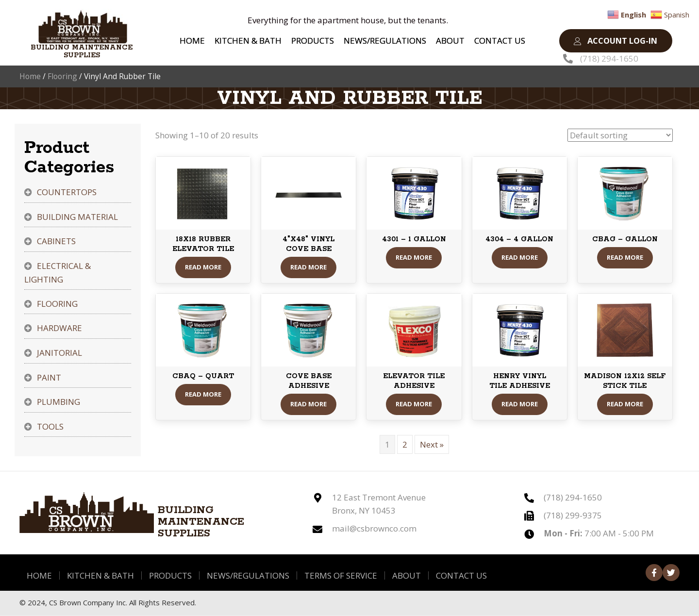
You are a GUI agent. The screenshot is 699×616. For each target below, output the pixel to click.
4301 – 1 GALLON (414, 240)
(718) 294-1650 (609, 59)
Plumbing (58, 402)
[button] (616, 41)
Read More (203, 268)
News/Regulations (248, 576)
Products (170, 576)
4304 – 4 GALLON (519, 240)
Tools (50, 427)
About (407, 576)
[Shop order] (620, 136)
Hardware (59, 329)
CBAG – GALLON (625, 240)
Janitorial (59, 353)
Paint (49, 378)
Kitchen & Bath (100, 576)
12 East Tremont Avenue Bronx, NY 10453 (379, 504)
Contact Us (461, 576)
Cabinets (56, 242)
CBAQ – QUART (203, 377)
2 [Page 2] (405, 445)
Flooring (62, 77)
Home (30, 77)
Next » (432, 445)
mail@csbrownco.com (374, 529)
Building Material (77, 217)
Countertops (67, 192)
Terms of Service (341, 576)
